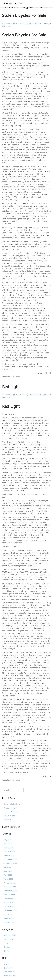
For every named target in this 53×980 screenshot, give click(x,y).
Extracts (7, 947)
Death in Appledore (12, 812)
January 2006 (9, 918)
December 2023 (10, 859)
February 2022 (10, 883)
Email (6, 943)
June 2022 (8, 871)
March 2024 (8, 847)
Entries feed (9, 968)
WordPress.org (10, 976)
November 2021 (10, 887)
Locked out (8, 820)
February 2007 (10, 906)
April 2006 (8, 914)
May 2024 (8, 840)
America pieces (10, 935)
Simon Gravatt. (11, 3)
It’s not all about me (12, 804)
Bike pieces (15, 377)
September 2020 (10, 899)
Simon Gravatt (35, 23)
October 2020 (9, 895)
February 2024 (10, 851)
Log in (6, 964)
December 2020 (10, 891)
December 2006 (10, 910)
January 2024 (9, 855)
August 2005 (9, 922)
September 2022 (10, 863)
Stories (7, 951)
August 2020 (9, 903)
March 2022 (8, 879)
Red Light (11, 387)
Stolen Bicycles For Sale (24, 16)
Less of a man (9, 816)
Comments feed (10, 972)
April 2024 (8, 843)
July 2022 (7, 867)
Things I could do (11, 808)
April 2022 (8, 875)
